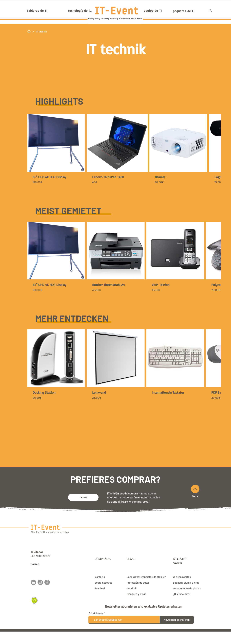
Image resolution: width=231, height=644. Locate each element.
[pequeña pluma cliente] (187, 582)
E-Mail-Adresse (96, 613)
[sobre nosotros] (109, 582)
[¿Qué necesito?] (187, 594)
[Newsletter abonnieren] (177, 620)
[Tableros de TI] (37, 10)
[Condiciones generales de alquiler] (148, 577)
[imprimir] (148, 588)
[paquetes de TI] (184, 11)
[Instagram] (40, 582)
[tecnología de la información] (80, 10)
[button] (210, 10)
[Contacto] (109, 577)
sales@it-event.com (43, 568)
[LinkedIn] (33, 582)
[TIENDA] (83, 497)
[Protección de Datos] (148, 582)
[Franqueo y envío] (148, 594)
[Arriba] (195, 489)
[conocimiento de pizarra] (187, 588)
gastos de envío (151, 633)
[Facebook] (47, 582)
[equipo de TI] (153, 10)
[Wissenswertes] (187, 577)
